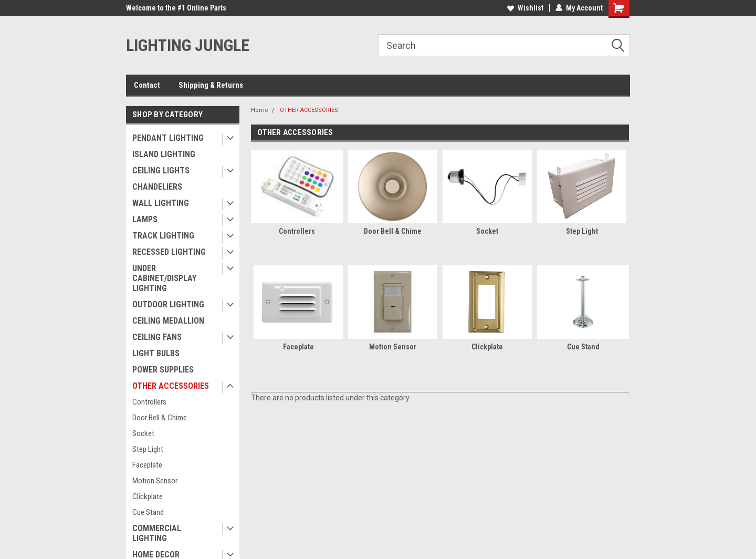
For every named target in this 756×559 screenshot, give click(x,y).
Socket (143, 433)
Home (260, 110)
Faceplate (147, 465)
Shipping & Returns (211, 85)
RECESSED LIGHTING (169, 252)
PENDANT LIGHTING (168, 138)
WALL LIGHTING (161, 203)
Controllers (149, 402)
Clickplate (148, 496)
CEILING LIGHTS (161, 170)
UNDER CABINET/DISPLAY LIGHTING (164, 278)
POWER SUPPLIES (163, 370)
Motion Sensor (155, 481)
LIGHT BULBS (156, 353)
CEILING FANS (157, 337)
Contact (147, 85)
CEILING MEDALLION (168, 321)
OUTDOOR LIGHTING (168, 304)
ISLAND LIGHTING (164, 154)
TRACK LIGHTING (163, 236)
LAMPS (145, 219)
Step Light (148, 449)
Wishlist (525, 8)
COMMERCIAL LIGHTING (157, 533)
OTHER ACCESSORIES (171, 386)
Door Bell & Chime (160, 418)
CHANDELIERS (157, 187)
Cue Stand (148, 512)
